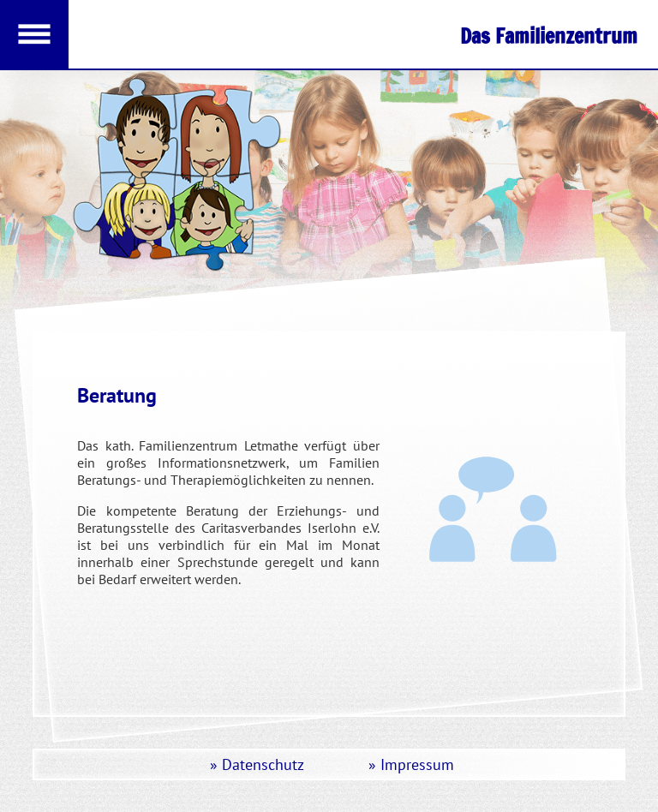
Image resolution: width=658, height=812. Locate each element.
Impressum (417, 764)
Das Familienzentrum (549, 36)
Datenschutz (263, 764)
